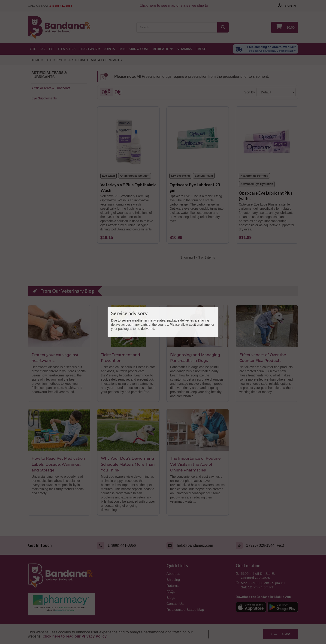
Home (35, 60)
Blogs (171, 598)
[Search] (223, 27)
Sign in (290, 6)
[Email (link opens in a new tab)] (198, 546)
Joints (109, 49)
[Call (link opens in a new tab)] (128, 546)
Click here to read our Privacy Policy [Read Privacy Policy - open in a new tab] (74, 636)
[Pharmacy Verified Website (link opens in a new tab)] (94, 604)
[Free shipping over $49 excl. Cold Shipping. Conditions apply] (266, 49)
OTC (33, 49)
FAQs (171, 592)
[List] (119, 93)
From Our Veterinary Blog (67, 291)
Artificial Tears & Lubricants (51, 88)
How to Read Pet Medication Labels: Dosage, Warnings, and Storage (58, 464)
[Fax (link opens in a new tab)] (267, 546)
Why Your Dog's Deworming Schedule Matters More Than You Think (128, 464)
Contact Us (175, 604)
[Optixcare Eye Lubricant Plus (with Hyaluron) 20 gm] (267, 140)
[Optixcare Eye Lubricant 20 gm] (198, 140)
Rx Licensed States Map (185, 610)
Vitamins (185, 49)
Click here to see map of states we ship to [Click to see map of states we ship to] (174, 5)
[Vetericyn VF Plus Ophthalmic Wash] (128, 140)
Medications (163, 49)
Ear (43, 49)
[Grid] (106, 93)
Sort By (250, 92)
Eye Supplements (44, 98)
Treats (202, 49)
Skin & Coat (139, 49)
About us (173, 574)
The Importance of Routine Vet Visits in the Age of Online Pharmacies (195, 464)
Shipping (173, 580)
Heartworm (90, 49)
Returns (173, 586)
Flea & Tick (67, 49)
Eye (52, 49)
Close (281, 634)
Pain (122, 49)
